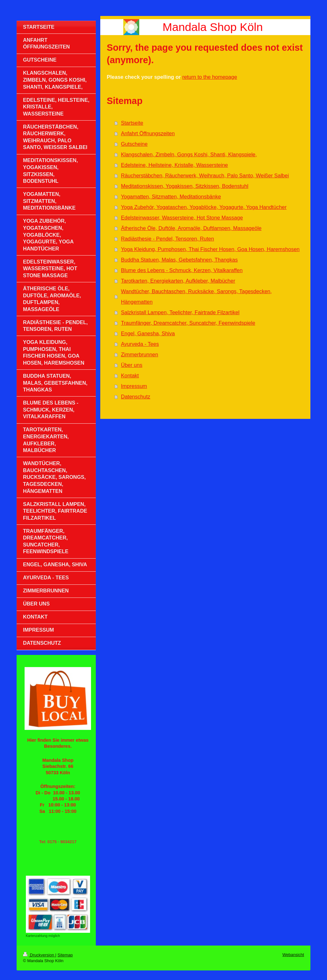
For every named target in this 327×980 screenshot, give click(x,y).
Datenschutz (136, 397)
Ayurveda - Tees (140, 344)
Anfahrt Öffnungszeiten (148, 133)
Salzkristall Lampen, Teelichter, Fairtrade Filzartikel (180, 312)
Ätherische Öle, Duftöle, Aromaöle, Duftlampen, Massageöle (191, 228)
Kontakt (130, 375)
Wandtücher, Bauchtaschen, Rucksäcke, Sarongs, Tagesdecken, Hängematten (196, 297)
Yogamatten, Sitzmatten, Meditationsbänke (171, 197)
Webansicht (293, 955)
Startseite (132, 123)
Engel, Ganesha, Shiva (148, 333)
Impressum (134, 386)
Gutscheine (134, 144)
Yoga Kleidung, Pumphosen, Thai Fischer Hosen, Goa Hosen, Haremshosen (210, 249)
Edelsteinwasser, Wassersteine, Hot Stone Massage (182, 218)
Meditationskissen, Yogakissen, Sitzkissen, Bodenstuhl (185, 186)
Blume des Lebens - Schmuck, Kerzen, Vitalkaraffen (182, 270)
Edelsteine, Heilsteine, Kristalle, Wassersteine (175, 165)
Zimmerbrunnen (140, 354)
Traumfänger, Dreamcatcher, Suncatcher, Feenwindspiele (188, 323)
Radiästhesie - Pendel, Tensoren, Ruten (167, 239)
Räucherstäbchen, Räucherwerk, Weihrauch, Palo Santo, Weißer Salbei (205, 175)
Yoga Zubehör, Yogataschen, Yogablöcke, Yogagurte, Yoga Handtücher (204, 207)
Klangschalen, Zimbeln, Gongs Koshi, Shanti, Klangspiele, (189, 154)
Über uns (132, 365)
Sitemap (65, 955)
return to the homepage (210, 77)
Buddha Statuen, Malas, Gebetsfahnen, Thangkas (179, 260)
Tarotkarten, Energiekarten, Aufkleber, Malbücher (178, 281)
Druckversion (39, 955)
